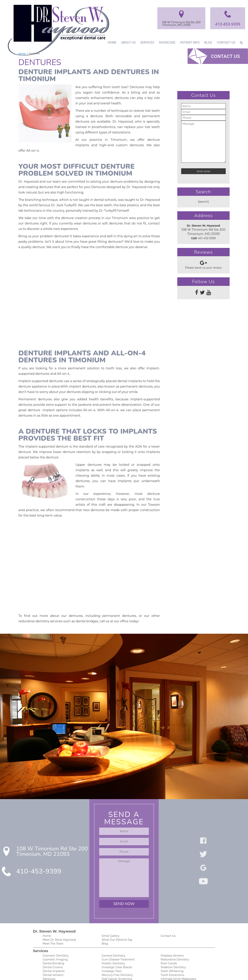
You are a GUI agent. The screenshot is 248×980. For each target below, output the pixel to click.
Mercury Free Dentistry (116, 928)
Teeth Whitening (171, 924)
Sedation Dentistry (172, 919)
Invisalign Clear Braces (116, 919)
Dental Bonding (52, 915)
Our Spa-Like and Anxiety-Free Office (125, 964)
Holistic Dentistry (112, 915)
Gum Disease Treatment (117, 911)
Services (146, 42)
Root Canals (168, 915)
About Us (127, 42)
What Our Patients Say (116, 891)
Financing (49, 964)
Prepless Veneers (171, 907)
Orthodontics (110, 936)
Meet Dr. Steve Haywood (58, 891)
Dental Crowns (52, 919)
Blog (208, 42)
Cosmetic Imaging (54, 911)
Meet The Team (52, 895)
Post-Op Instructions (115, 960)
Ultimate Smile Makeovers (177, 932)
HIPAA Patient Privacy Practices (180, 948)
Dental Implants (53, 924)
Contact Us (226, 42)
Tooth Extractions (172, 928)
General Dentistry (113, 907)
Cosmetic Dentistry (55, 907)
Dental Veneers (52, 928)
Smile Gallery (110, 887)
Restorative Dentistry (174, 911)
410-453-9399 (227, 24)
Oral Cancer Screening (116, 932)
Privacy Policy (169, 952)
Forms (47, 952)
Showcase (166, 42)
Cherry (116, 948)
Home (110, 42)
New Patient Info (53, 948)
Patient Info (189, 42)
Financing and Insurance (117, 956)
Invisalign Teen (111, 924)
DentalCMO (153, 973)
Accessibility (168, 956)
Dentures (48, 932)
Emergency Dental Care (57, 936)
